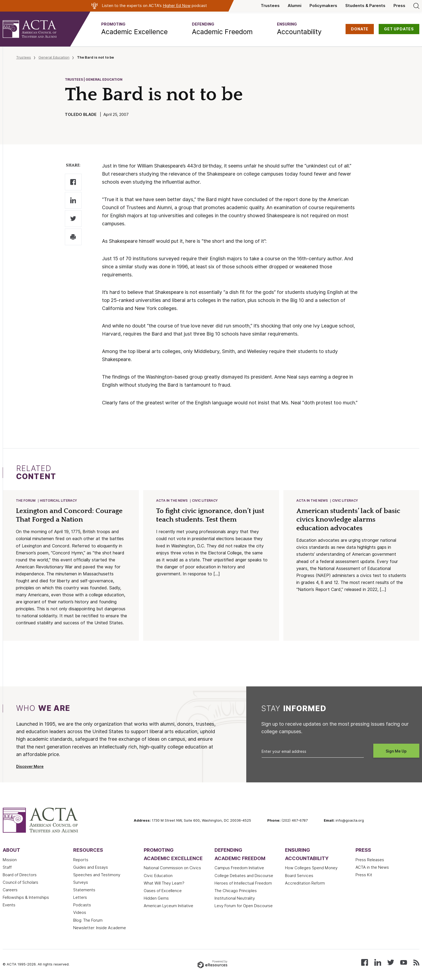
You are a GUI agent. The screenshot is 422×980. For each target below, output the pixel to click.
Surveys (81, 883)
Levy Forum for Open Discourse (244, 906)
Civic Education (158, 876)
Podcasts (82, 906)
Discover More (30, 767)
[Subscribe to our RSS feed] (416, 963)
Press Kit (364, 875)
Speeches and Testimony (97, 875)
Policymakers (323, 6)
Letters (80, 898)
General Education (54, 57)
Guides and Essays (91, 868)
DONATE (360, 29)
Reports (81, 860)
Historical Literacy (59, 501)
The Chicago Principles (236, 891)
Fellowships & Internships (26, 898)
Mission (10, 860)
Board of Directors (20, 875)
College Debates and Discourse (244, 876)
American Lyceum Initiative (168, 906)
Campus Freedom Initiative (239, 868)
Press (399, 6)
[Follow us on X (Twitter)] (391, 963)
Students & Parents (365, 6)
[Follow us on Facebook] (365, 963)
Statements (84, 890)
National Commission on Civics (172, 868)
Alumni (295, 6)
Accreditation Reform (305, 884)
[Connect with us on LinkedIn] (378, 963)
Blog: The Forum (88, 921)
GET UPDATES (399, 29)
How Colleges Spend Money (311, 868)
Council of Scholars (20, 883)
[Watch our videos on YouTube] (404, 963)
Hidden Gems (156, 899)
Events (9, 906)
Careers (10, 890)
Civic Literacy (205, 501)
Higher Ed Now (177, 6)
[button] (134, 29)
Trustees (270, 6)
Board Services (299, 876)
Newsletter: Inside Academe (100, 928)
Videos (80, 913)
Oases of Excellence (163, 891)
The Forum (26, 501)
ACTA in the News (172, 501)
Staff (7, 868)
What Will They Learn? (164, 884)
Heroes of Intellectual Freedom (243, 884)
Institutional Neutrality (235, 899)
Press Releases (370, 860)
